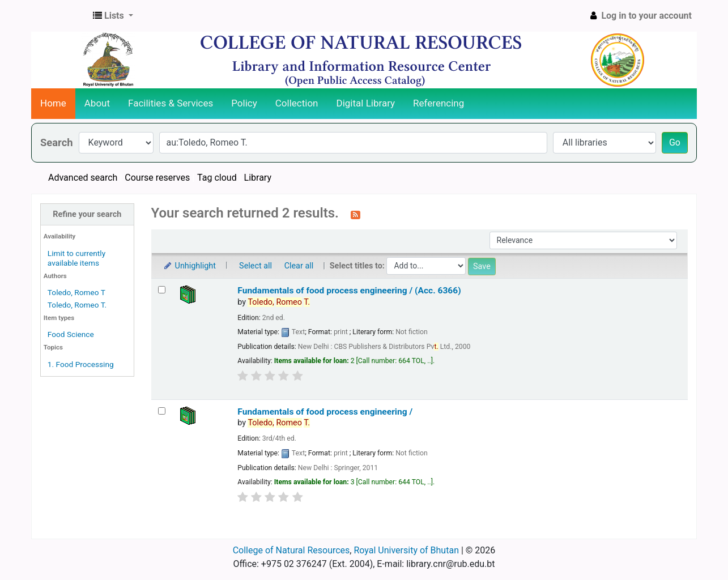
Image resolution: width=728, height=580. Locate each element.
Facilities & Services (171, 103)
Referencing (438, 103)
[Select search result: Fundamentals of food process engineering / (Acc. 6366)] (162, 290)
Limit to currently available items (76, 258)
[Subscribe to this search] (356, 214)
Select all (256, 266)
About (97, 103)
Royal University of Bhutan (406, 550)
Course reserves (157, 178)
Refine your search (87, 214)
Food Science (71, 334)
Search (57, 142)
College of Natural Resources (291, 550)
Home (53, 103)
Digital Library (366, 103)
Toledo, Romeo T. (77, 305)
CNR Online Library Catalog (60, 16)
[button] (113, 16)
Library (258, 178)
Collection (297, 103)
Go (675, 142)
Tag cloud (217, 178)
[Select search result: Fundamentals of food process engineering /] (162, 411)
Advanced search (83, 178)
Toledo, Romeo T (76, 292)
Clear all (299, 266)
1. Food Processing (81, 364)
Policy (244, 103)
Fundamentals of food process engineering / (325, 412)
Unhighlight (190, 266)
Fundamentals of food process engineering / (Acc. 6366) (349, 291)
